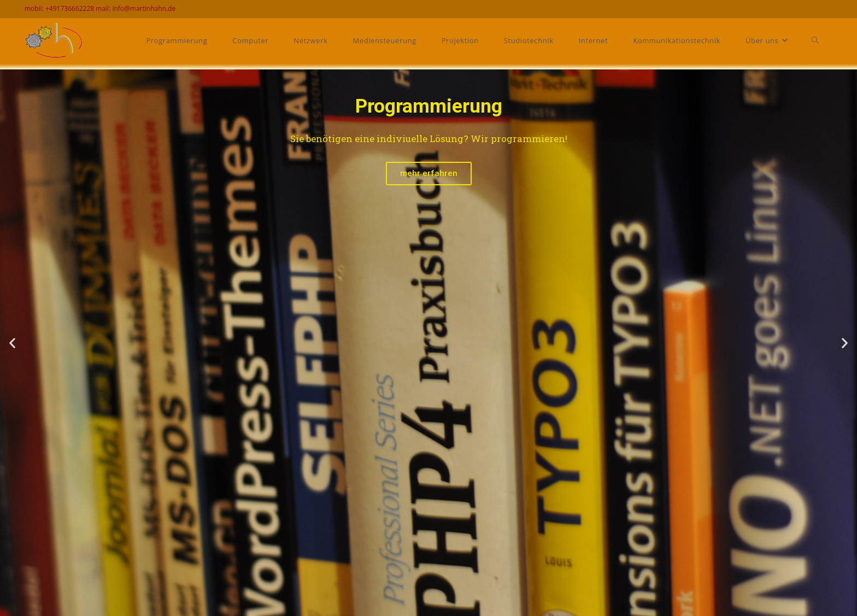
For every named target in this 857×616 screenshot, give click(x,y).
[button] (12, 342)
